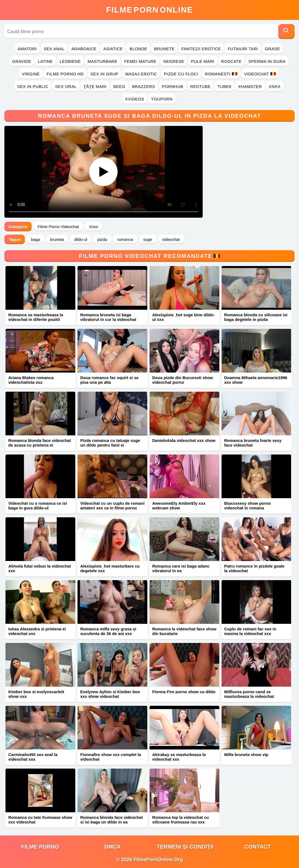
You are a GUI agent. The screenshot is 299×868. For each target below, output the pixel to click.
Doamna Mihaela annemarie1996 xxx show (256, 380)
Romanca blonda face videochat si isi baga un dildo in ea (111, 820)
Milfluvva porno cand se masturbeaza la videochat (249, 694)
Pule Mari (203, 61)
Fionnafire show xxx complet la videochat (111, 757)
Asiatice (113, 49)
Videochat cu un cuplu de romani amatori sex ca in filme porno (112, 506)
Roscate (231, 61)
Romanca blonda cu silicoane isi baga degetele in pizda (256, 317)
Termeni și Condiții (185, 847)
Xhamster (250, 86)
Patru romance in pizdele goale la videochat (254, 568)
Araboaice (84, 49)
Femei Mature (140, 61)
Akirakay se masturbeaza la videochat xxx (179, 757)
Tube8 (224, 86)
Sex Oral (66, 86)
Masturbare (102, 61)
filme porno (40, 847)
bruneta (57, 239)
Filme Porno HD (65, 74)
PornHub (173, 86)
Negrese (174, 61)
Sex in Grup (104, 74)
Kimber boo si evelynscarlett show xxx (36, 694)
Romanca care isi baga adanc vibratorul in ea (181, 568)
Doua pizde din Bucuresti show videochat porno (183, 380)
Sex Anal (54, 49)
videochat (171, 239)
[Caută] (286, 32)
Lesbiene (70, 61)
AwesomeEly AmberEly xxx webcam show (179, 506)
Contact (258, 847)
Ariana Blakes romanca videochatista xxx (31, 380)
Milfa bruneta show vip (246, 755)
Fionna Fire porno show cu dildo (184, 692)
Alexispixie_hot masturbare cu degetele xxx (110, 568)
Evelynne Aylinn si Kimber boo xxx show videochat (110, 694)
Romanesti (221, 74)
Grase (272, 49)
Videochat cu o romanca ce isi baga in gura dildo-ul (38, 506)
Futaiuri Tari (243, 49)
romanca (125, 239)
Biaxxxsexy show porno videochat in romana (248, 506)
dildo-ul (80, 239)
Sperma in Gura (267, 61)
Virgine (31, 74)
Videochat (260, 74)
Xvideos (134, 99)
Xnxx (275, 86)
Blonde (138, 49)
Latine (45, 61)
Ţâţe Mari (95, 86)
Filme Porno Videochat (58, 227)
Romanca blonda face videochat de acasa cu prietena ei (39, 443)
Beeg (119, 86)
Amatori (27, 49)
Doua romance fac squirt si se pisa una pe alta (109, 380)
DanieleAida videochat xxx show (184, 440)
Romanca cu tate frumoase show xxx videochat (40, 820)
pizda (102, 239)
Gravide (22, 61)
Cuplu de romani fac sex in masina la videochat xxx (250, 631)
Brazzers (143, 86)
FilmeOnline (149, 10)
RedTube (200, 86)
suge (148, 239)
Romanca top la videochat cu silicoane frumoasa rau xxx (181, 820)
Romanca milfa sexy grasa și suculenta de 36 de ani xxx (108, 631)
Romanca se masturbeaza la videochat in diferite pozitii (36, 317)
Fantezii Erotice (201, 49)
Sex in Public (33, 86)
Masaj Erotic (141, 74)
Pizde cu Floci (181, 74)
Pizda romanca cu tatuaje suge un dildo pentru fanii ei (110, 443)
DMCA (113, 847)
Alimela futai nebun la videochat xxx (39, 568)
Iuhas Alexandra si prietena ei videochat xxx (37, 631)
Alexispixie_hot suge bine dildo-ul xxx (183, 317)
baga (35, 239)
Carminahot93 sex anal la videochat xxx (33, 757)
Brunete (164, 49)
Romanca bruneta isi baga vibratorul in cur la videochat (108, 317)
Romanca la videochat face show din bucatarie (184, 631)
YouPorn (162, 99)
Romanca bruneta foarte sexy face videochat (253, 443)
